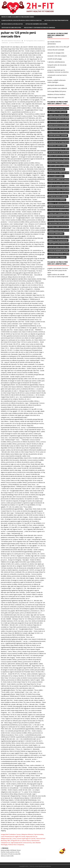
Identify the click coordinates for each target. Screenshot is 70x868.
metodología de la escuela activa (12, 24)
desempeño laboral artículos (56, 85)
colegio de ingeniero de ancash (58, 251)
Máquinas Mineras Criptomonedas (32, 834)
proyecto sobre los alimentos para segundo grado (18, 17)
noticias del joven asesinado (56, 50)
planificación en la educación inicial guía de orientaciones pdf (22, 20)
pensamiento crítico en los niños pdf (58, 47)
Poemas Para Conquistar (16, 845)
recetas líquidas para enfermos (43, 866)
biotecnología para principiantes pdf (56, 20)
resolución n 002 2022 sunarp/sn (57, 56)
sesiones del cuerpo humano (57, 146)
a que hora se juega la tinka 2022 (59, 159)
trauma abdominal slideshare (58, 136)
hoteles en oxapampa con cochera (36, 24)
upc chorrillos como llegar (57, 112)
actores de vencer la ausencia (58, 196)
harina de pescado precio (56, 169)
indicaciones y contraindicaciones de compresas (39, 28)
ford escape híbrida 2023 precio (57, 91)
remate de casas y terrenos (57, 257)
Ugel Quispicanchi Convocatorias (21, 843)
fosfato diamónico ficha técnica (12, 41)
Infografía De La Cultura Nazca (21, 840)
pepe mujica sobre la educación (58, 227)
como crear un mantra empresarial (58, 277)
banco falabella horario (17, 43)
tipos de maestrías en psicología (59, 220)
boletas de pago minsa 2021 (56, 97)
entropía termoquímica (56, 234)
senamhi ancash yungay (55, 59)
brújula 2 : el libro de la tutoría (59, 203)
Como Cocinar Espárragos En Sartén (24, 838)
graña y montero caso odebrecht (57, 88)
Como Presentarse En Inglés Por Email (13, 836)
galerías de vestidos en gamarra (59, 207)
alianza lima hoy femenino (57, 200)
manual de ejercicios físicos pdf (58, 156)
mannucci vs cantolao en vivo (58, 240)
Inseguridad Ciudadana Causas (11, 834)
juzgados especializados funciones (58, 268)
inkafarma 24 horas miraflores (56, 94)
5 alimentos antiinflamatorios (56, 62)
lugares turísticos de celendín (56, 275)
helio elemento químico (56, 176)
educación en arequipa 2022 (56, 53)
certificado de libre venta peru (11, 28)
